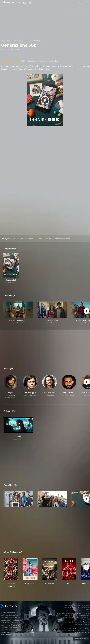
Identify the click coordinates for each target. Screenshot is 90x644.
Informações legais (67, 614)
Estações (6, 239)
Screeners (84, 618)
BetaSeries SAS (68, 618)
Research (86, 620)
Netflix (23, 41)
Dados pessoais (84, 616)
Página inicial (6, 41)
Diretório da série (70, 605)
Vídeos (40, 239)
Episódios (18, 239)
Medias (77, 618)
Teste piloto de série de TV (73, 622)
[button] (11, 387)
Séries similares (63, 239)
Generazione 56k (34, 41)
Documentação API (70, 607)
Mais (14, 411)
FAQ (79, 607)
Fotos (49, 239)
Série (16, 41)
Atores (30, 239)
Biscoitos (78, 614)
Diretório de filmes (83, 605)
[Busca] (87, 3)
